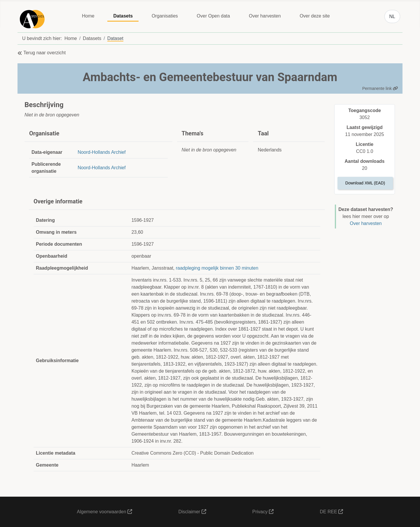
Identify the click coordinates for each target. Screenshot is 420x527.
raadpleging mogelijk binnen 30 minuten (217, 268)
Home (88, 16)
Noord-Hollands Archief (102, 152)
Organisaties (165, 16)
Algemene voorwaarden (105, 512)
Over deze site (315, 16)
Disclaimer (192, 512)
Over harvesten (265, 16)
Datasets (123, 16)
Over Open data (213, 16)
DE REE (331, 512)
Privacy (263, 512)
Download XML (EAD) (365, 183)
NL (392, 16)
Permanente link (380, 88)
